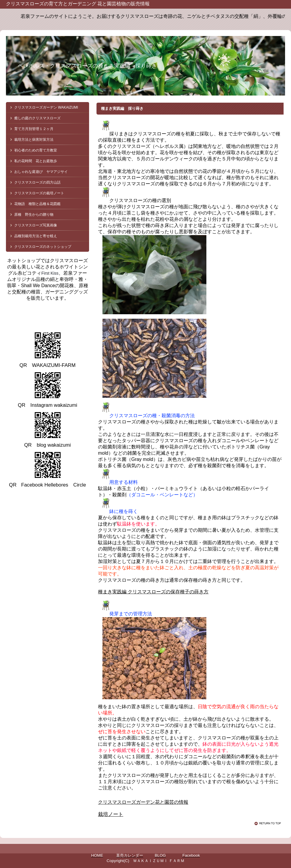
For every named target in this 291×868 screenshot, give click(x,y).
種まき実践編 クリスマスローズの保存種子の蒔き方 (153, 592)
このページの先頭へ (269, 823)
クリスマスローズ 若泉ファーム (59, 315)
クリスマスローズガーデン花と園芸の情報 (143, 802)
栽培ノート (111, 814)
